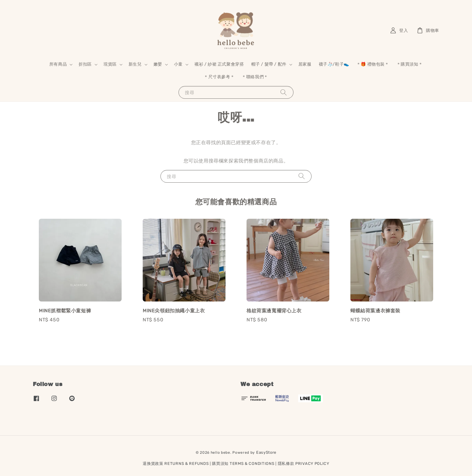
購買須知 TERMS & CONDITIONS (243, 464)
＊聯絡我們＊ (255, 77)
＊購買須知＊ (410, 64)
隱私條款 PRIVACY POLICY (304, 464)
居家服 (305, 64)
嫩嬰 (158, 64)
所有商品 (58, 64)
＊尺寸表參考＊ (219, 77)
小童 (178, 64)
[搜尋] (284, 92)
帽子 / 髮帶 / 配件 (269, 64)
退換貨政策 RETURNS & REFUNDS (176, 464)
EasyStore (266, 452)
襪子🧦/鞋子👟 (334, 64)
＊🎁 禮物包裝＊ (373, 64)
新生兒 (135, 64)
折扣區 (85, 64)
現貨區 (110, 64)
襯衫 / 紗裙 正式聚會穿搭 (219, 64)
